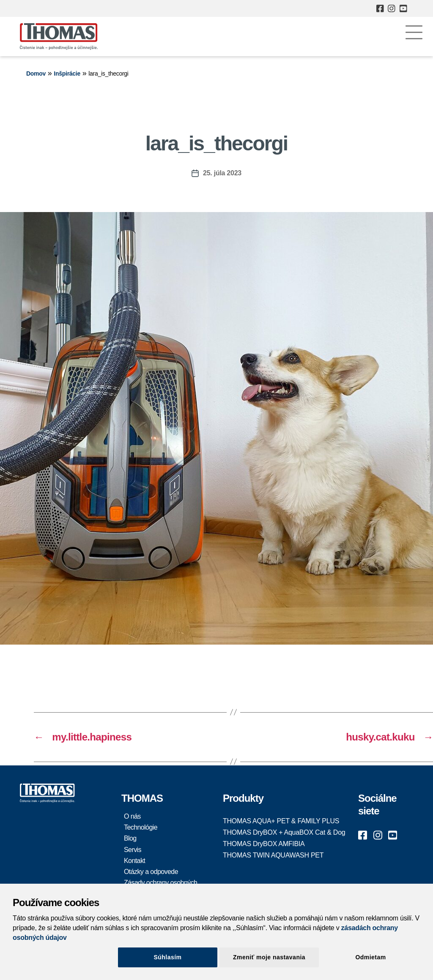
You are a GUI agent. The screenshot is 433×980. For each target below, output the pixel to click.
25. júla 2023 (222, 173)
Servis (133, 850)
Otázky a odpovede (151, 872)
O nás (132, 816)
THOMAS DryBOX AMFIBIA (264, 844)
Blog (130, 838)
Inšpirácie (67, 73)
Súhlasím (168, 957)
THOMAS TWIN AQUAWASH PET (273, 855)
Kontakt (134, 861)
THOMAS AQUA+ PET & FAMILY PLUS (281, 821)
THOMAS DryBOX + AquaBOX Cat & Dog (284, 832)
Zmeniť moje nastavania (269, 957)
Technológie (141, 827)
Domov (36, 73)
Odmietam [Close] (370, 957)
